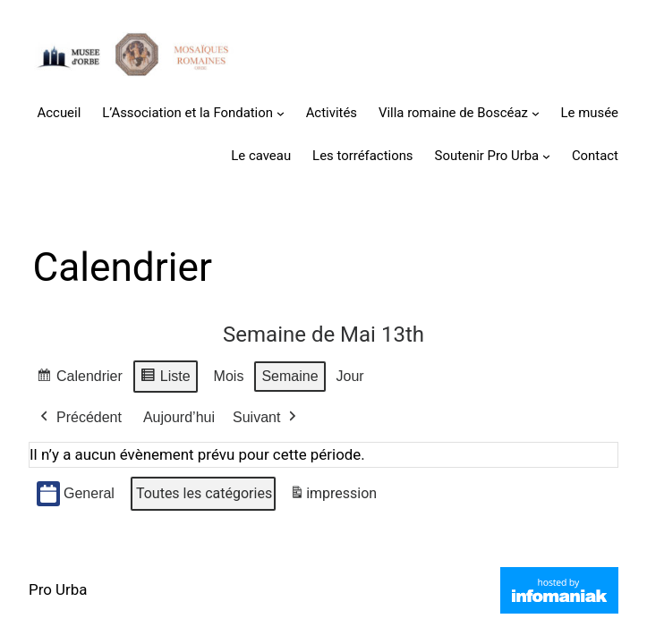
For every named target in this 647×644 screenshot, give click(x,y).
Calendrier (79, 379)
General (76, 494)
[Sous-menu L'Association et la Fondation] (281, 113)
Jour (350, 376)
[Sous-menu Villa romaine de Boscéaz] (536, 113)
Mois (229, 376)
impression (333, 497)
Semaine (289, 376)
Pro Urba (58, 589)
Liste (165, 379)
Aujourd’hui (179, 417)
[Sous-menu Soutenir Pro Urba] (546, 156)
